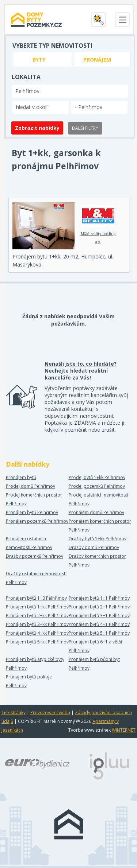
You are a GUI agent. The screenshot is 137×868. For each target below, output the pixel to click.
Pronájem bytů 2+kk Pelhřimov (37, 616)
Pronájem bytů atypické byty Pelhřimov (35, 664)
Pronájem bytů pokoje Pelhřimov (29, 681)
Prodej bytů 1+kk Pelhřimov (97, 477)
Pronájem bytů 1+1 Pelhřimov (99, 598)
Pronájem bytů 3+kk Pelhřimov (37, 624)
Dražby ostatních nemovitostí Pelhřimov (36, 578)
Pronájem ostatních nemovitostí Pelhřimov (29, 543)
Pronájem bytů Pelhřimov (32, 512)
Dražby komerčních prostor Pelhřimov (97, 560)
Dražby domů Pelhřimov (94, 547)
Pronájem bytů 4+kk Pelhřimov (37, 633)
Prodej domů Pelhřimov (31, 486)
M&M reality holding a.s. (98, 225)
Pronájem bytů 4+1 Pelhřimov (99, 624)
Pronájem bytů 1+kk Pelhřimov (37, 607)
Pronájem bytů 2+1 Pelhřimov (99, 607)
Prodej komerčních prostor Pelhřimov (34, 499)
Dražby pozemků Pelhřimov (35, 556)
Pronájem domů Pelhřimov (96, 512)
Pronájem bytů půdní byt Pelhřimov (94, 664)
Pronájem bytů (21, 477)
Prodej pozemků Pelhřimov (97, 486)
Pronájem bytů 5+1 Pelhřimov (99, 633)
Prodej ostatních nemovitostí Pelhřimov (98, 499)
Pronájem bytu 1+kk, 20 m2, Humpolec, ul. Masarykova (63, 260)
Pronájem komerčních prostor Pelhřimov (100, 526)
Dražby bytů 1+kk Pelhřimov (98, 539)
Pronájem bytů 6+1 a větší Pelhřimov (95, 646)
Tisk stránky (14, 713)
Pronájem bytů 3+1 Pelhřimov (99, 616)
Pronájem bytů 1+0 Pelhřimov (36, 598)
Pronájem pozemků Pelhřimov (37, 521)
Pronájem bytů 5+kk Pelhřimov (37, 642)
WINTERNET (124, 730)
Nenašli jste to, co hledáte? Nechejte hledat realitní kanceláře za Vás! (81, 371)
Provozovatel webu (50, 713)
